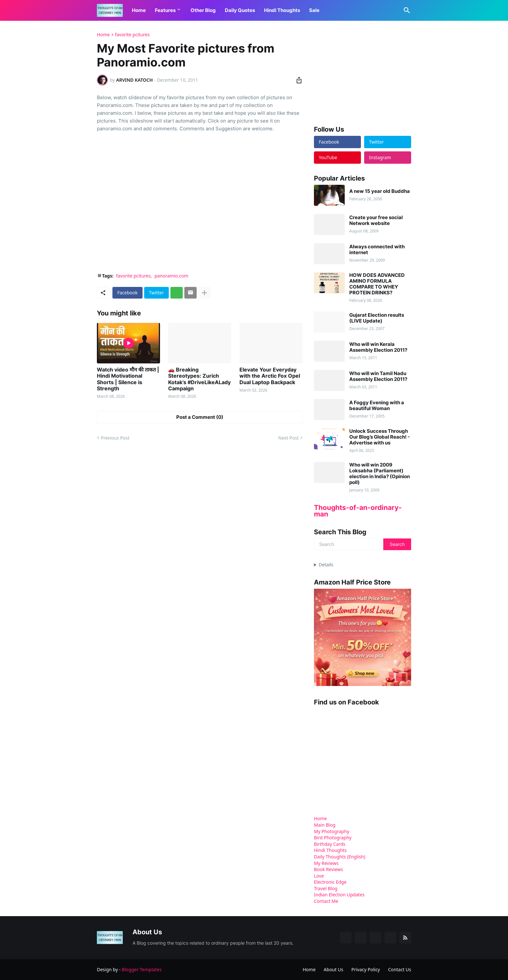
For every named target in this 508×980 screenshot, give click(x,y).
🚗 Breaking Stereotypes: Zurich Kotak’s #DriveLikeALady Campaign (199, 379)
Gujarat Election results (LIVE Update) (377, 318)
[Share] (297, 80)
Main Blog (325, 825)
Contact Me (326, 901)
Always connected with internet (377, 250)
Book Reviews (329, 869)
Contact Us (400, 969)
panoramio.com (171, 276)
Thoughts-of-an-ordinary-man (358, 511)
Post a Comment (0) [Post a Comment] (200, 417)
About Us (333, 969)
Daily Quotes (240, 10)
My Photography (332, 831)
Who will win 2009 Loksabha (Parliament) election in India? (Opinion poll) (380, 474)
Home (139, 10)
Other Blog (203, 10)
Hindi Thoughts (282, 10)
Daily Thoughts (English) (340, 857)
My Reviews (326, 863)
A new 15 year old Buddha (380, 191)
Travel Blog (326, 888)
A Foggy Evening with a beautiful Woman (377, 406)
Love (319, 876)
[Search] (406, 10)
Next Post (289, 438)
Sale (314, 10)
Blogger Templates (142, 969)
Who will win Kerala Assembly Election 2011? (378, 347)
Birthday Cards (330, 844)
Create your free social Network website (376, 220)
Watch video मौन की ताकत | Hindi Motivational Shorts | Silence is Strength (128, 379)
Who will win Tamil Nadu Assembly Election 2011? (378, 376)
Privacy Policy (365, 969)
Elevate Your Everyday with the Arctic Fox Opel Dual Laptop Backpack (270, 376)
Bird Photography (333, 838)
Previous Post (115, 438)
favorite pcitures (132, 35)
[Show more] (204, 293)
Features (165, 10)
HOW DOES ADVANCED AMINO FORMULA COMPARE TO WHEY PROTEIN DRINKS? (377, 284)
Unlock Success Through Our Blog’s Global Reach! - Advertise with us (380, 437)
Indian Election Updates (339, 895)
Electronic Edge (330, 882)
